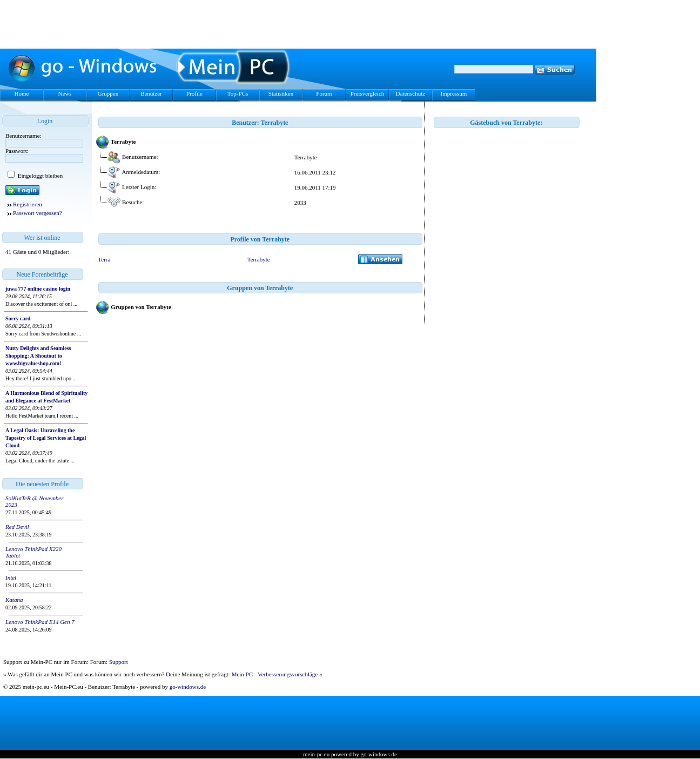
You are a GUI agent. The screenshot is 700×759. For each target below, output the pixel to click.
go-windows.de (188, 687)
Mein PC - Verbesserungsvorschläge (275, 674)
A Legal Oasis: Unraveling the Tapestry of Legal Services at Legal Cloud (46, 438)
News (65, 93)
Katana (14, 600)
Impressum (454, 93)
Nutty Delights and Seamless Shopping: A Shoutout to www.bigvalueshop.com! (38, 356)
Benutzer (151, 93)
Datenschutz (410, 93)
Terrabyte (259, 259)
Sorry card (18, 318)
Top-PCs (238, 93)
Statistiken (281, 93)
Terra (104, 259)
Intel (11, 577)
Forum (324, 93)
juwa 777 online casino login (38, 289)
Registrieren (28, 204)
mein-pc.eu (316, 754)
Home (22, 93)
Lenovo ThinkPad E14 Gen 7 (40, 622)
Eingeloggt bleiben (39, 176)
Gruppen (108, 93)
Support (119, 662)
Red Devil (17, 527)
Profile (194, 93)
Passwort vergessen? (38, 213)
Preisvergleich (368, 93)
